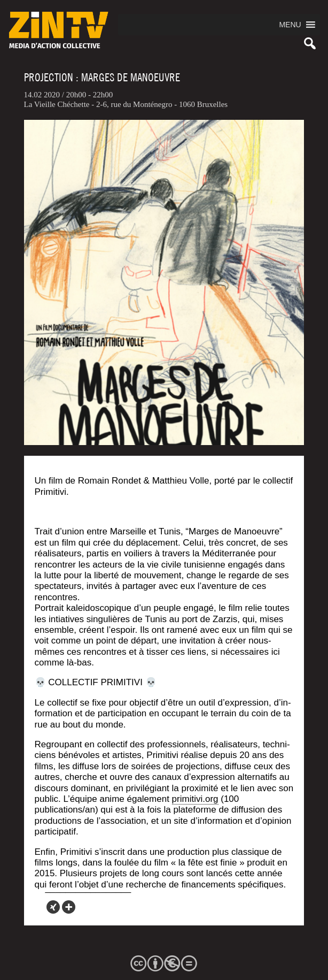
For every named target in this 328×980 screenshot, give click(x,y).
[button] (290, 25)
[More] (69, 907)
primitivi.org (195, 799)
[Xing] (53, 907)
